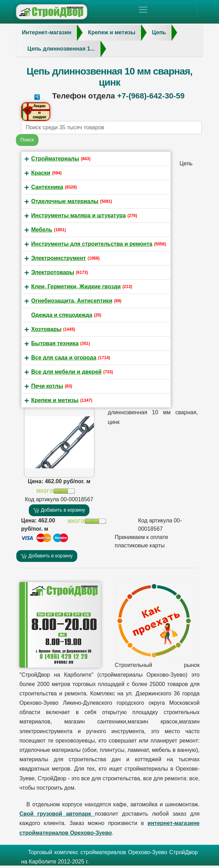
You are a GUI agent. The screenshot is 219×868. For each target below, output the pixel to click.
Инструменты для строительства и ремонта (92, 244)
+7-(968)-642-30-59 (151, 96)
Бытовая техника (55, 343)
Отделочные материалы (65, 201)
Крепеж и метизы (55, 400)
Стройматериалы (55, 159)
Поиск (27, 140)
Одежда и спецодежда (62, 315)
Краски (41, 173)
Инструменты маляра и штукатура (78, 215)
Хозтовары (46, 329)
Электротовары (53, 272)
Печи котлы (47, 386)
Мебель (42, 230)
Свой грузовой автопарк (57, 814)
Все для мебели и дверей (66, 372)
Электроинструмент (59, 258)
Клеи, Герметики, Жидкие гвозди (76, 287)
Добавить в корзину (59, 510)
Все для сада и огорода (64, 358)
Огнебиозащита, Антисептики (72, 301)
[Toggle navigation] (143, 10)
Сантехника (47, 187)
